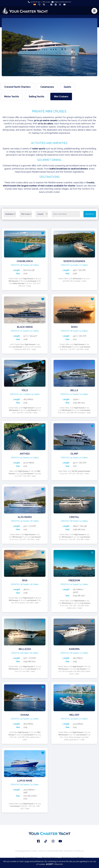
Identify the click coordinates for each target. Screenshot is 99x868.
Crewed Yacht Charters (17, 87)
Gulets (67, 87)
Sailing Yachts (37, 97)
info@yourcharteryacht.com (61, 2)
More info (59, 864)
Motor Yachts (12, 97)
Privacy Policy (50, 858)
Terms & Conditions (26, 858)
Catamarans (47, 87)
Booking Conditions (73, 858)
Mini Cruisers (61, 97)
